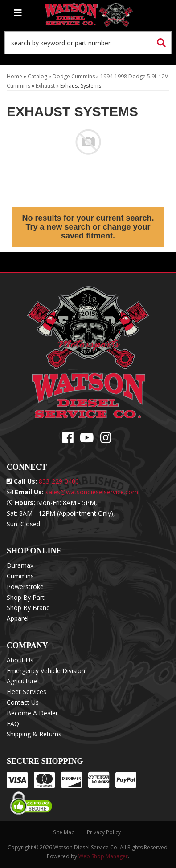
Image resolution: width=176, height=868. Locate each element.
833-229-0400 (59, 481)
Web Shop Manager (103, 856)
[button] (88, 43)
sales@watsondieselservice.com (92, 492)
